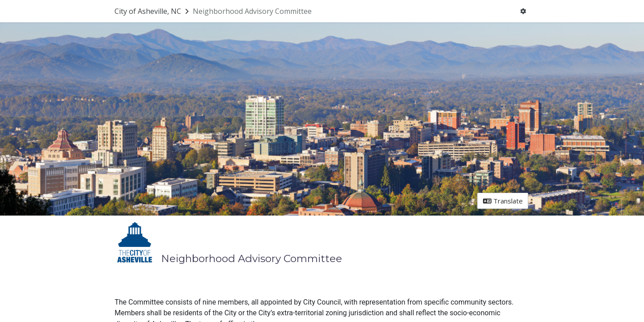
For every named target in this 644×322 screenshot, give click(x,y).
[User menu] (523, 11)
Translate (503, 201)
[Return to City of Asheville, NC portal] (153, 11)
